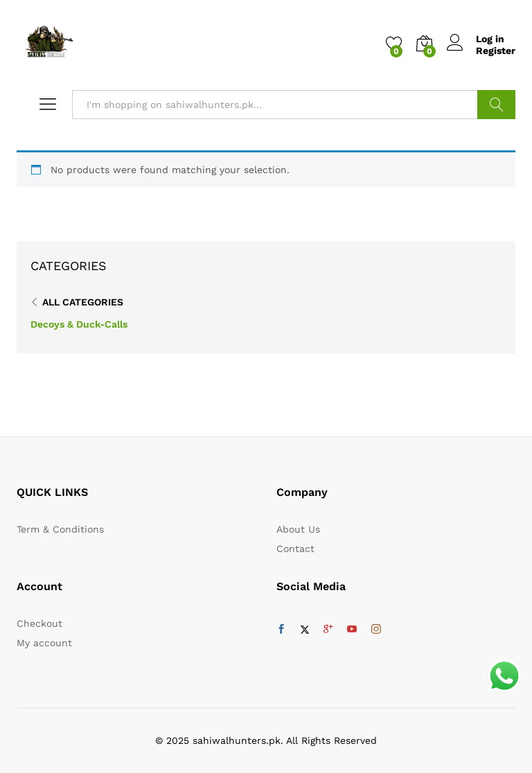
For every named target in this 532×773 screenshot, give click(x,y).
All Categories (83, 302)
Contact (295, 549)
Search (496, 105)
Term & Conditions (60, 529)
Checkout (39, 623)
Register (496, 51)
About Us (298, 529)
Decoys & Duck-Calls (79, 324)
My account (44, 643)
